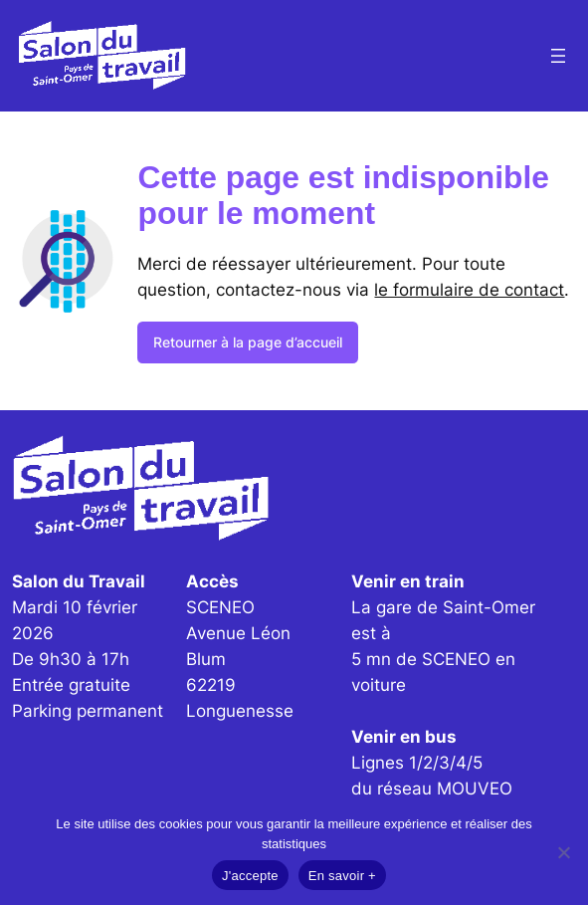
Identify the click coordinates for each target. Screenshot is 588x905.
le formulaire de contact (469, 290)
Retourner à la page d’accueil (248, 342)
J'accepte (250, 876)
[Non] (563, 852)
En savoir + (342, 876)
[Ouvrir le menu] (558, 56)
